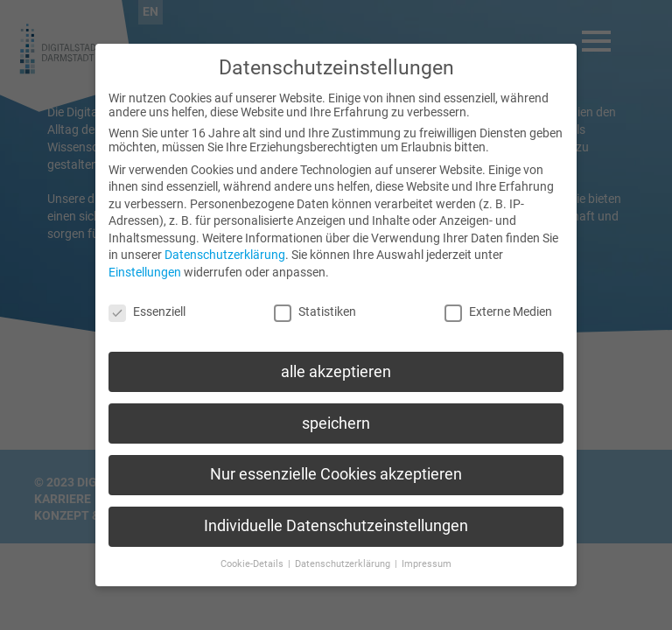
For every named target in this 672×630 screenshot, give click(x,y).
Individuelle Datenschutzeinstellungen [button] (336, 510)
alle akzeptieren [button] (336, 356)
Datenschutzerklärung (225, 240)
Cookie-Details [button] (253, 548)
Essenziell (147, 296)
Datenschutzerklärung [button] (344, 548)
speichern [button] (336, 408)
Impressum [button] (427, 548)
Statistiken (315, 296)
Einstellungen (145, 256)
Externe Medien (498, 296)
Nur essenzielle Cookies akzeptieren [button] (336, 459)
